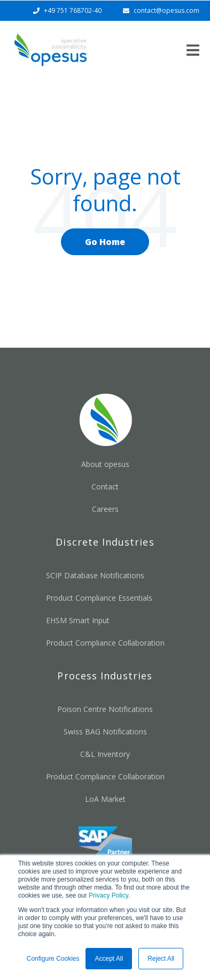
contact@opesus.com (166, 10)
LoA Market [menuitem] (105, 799)
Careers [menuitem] (105, 509)
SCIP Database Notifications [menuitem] (95, 575)
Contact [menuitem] (105, 487)
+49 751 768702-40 (73, 10)
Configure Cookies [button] (53, 959)
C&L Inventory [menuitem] (105, 754)
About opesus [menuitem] (105, 464)
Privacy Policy (108, 895)
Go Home (105, 242)
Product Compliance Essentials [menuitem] (99, 598)
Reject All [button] (161, 959)
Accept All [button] (109, 959)
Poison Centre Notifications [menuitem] (105, 709)
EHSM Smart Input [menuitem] (78, 620)
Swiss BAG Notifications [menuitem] (105, 732)
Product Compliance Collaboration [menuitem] (105, 643)
